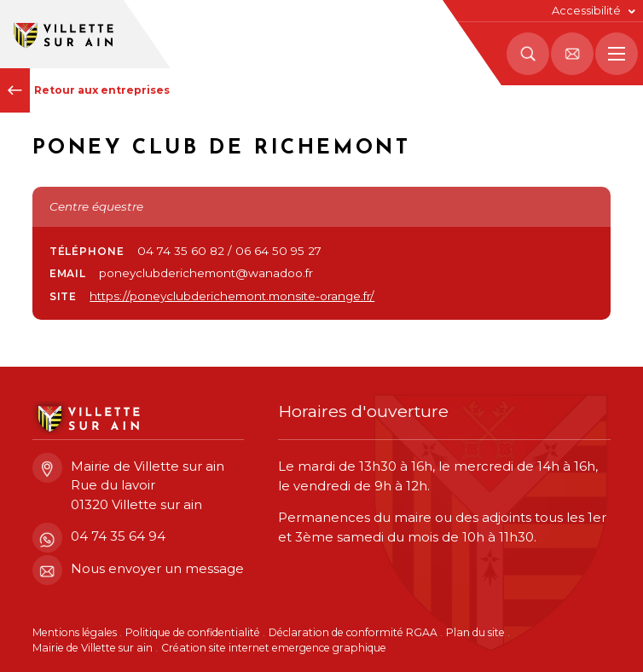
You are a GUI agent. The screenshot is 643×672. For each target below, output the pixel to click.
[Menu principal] (617, 54)
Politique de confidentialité (193, 632)
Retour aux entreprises (85, 90)
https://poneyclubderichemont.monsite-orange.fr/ (232, 296)
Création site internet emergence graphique (274, 648)
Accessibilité (586, 11)
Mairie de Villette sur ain (93, 648)
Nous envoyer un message (138, 569)
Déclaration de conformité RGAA (353, 632)
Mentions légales (75, 632)
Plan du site (475, 632)
